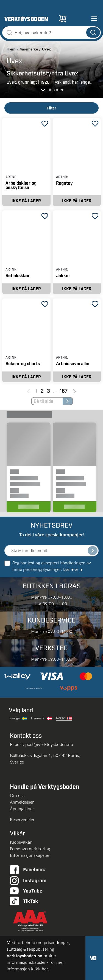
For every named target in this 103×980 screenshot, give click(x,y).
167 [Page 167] (64, 391)
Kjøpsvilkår (21, 842)
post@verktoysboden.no (49, 744)
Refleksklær (18, 275)
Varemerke (29, 49)
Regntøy (64, 183)
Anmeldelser (22, 802)
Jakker (63, 275)
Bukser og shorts (23, 363)
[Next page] (75, 391)
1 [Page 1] (36, 391)
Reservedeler (22, 820)
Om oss (19, 795)
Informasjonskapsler (30, 855)
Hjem (11, 49)
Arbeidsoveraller (73, 363)
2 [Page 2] (42, 391)
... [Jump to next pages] (55, 391)
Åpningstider (22, 809)
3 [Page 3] (48, 391)
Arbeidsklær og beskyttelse (21, 185)
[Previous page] (28, 391)
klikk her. (41, 969)
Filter (51, 108)
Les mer (73, 569)
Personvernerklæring (30, 849)
